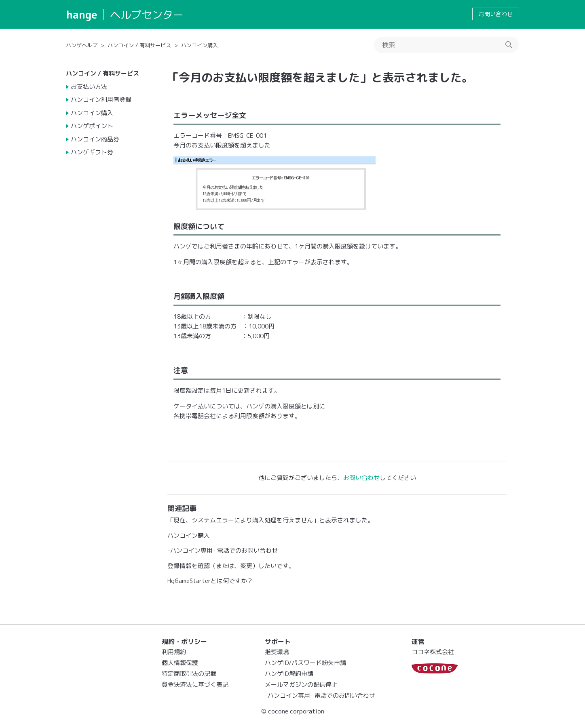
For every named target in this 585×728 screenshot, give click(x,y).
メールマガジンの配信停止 (301, 685)
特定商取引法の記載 (189, 674)
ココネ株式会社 (433, 652)
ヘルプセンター (147, 15)
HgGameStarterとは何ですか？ (210, 581)
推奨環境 (277, 652)
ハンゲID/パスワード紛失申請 (305, 663)
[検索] (446, 45)
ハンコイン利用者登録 (101, 100)
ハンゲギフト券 (92, 152)
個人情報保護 (180, 663)
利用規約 (174, 652)
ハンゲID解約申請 (289, 674)
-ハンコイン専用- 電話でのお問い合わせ (223, 550)
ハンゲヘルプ (82, 45)
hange (82, 15)
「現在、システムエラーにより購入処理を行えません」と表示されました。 (270, 520)
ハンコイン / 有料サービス (139, 45)
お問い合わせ (496, 14)
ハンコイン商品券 (95, 139)
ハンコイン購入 (200, 45)
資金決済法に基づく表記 (195, 685)
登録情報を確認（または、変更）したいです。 (231, 566)
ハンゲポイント (92, 126)
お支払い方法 (89, 87)
